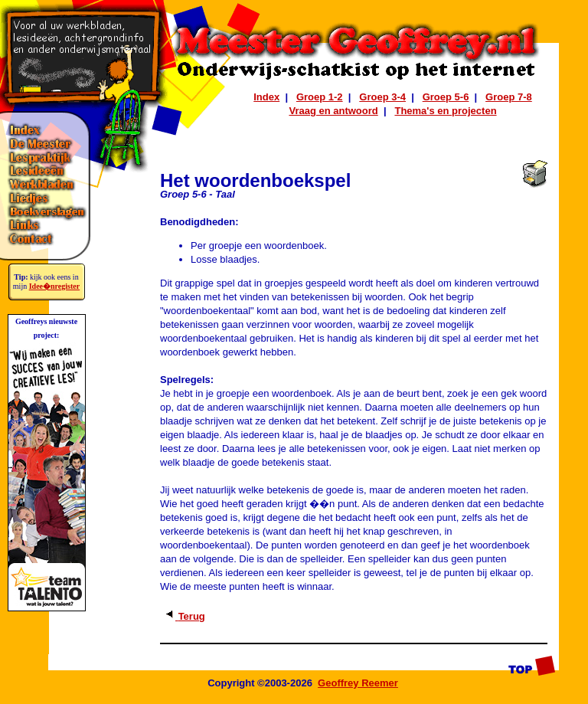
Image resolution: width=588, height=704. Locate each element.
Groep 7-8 (509, 97)
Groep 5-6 (446, 97)
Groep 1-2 (320, 97)
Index (266, 97)
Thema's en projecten (445, 111)
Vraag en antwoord (333, 111)
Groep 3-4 (382, 97)
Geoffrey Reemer (358, 683)
